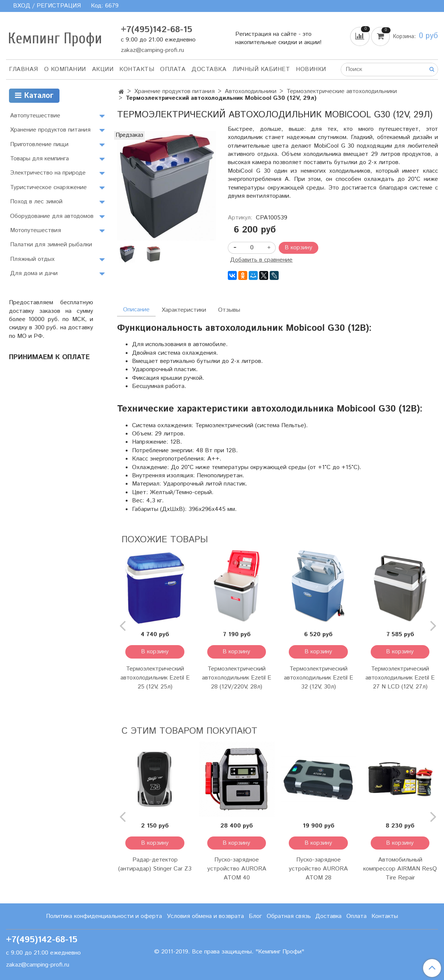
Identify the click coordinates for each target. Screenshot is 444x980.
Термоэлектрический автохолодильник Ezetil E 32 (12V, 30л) (319, 678)
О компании (65, 69)
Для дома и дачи (34, 273)
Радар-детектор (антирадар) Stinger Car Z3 (155, 864)
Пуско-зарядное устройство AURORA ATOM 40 (237, 869)
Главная (24, 69)
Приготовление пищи (39, 144)
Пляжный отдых (32, 259)
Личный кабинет (261, 69)
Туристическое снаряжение (48, 187)
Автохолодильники (251, 91)
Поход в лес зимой (36, 202)
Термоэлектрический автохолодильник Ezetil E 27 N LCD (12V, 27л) (400, 678)
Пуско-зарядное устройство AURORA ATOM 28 (318, 869)
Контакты (137, 69)
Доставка (209, 69)
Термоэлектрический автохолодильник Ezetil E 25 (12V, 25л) (155, 678)
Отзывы (229, 310)
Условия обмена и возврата (205, 916)
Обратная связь (289, 916)
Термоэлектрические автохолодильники (342, 91)
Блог (255, 916)
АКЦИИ (103, 69)
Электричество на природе (48, 173)
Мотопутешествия (36, 230)
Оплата (173, 69)
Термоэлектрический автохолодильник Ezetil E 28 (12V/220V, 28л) (237, 678)
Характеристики (184, 310)
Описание (136, 310)
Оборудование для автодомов (52, 216)
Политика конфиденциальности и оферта (104, 916)
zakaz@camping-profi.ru (152, 50)
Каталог (34, 96)
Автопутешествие (35, 116)
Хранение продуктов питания (174, 91)
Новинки (311, 69)
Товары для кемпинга (39, 159)
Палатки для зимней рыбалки (51, 245)
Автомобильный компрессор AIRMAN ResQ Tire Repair (400, 869)
